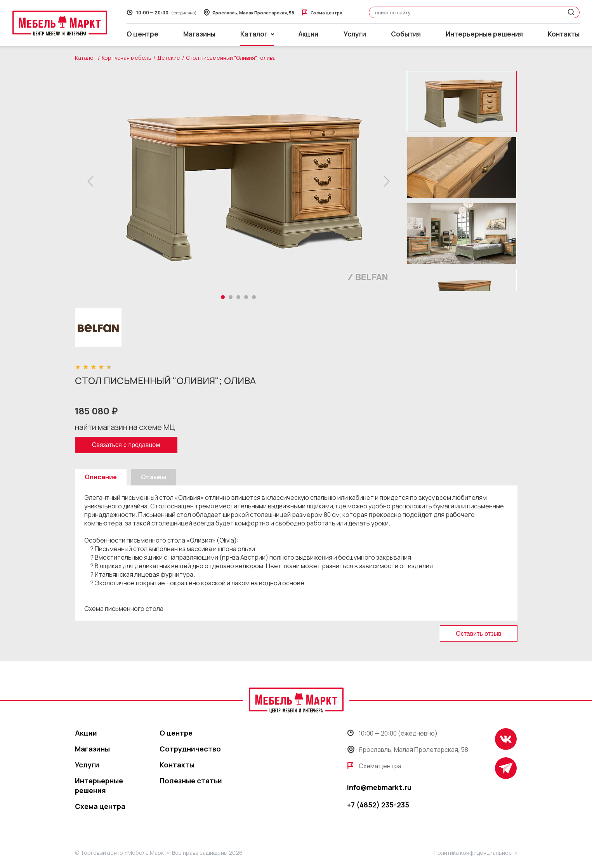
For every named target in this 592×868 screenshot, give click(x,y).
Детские (169, 58)
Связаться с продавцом (126, 445)
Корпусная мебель (127, 58)
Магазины (199, 34)
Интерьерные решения (484, 34)
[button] (93, 181)
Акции (308, 34)
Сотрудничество (190, 749)
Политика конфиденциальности (476, 853)
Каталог (85, 58)
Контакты (564, 34)
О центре (142, 34)
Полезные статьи (191, 781)
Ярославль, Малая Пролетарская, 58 (408, 750)
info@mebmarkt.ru (379, 787)
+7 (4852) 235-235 (378, 805)
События (406, 34)
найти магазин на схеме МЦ (125, 427)
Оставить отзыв (478, 634)
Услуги (355, 34)
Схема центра (100, 806)
